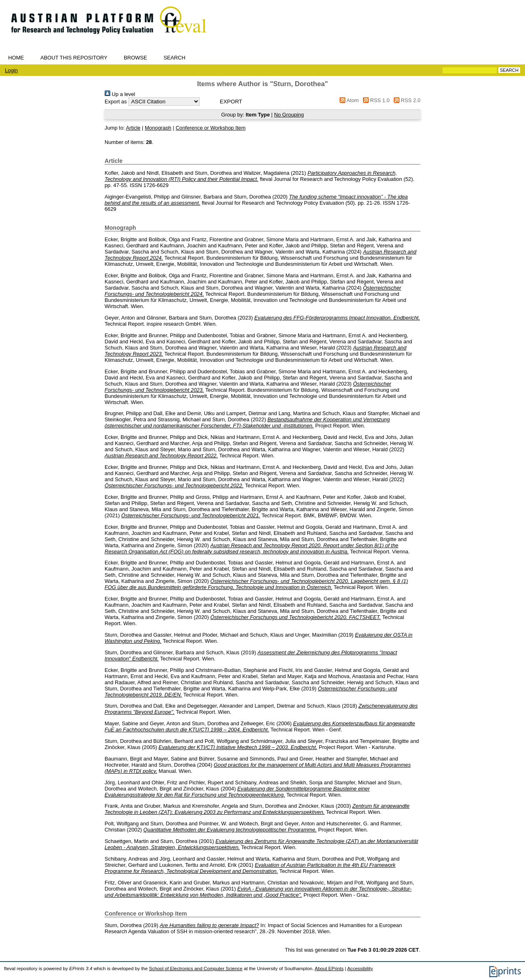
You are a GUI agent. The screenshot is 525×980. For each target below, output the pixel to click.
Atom (348, 100)
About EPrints (329, 969)
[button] (231, 102)
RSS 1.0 (375, 100)
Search (175, 58)
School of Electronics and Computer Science (196, 969)
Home (16, 58)
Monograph (158, 128)
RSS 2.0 (406, 100)
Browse (136, 58)
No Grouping (289, 115)
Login (11, 70)
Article (133, 128)
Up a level (120, 94)
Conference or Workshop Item (210, 128)
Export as (116, 102)
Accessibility (360, 969)
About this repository (74, 58)
